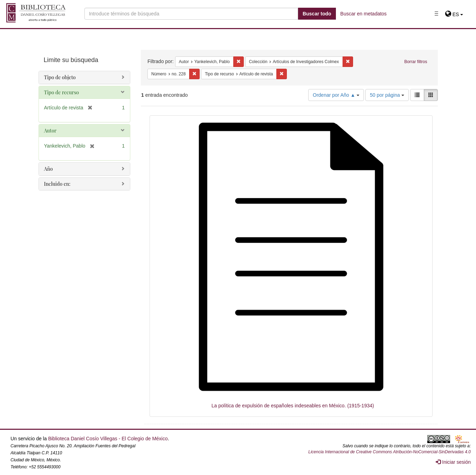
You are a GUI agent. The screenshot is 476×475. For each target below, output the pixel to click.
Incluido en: (57, 184)
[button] (454, 14)
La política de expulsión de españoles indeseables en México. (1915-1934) (293, 406)
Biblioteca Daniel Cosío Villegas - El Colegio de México (108, 439)
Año (49, 169)
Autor (50, 131)
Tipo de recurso (62, 92)
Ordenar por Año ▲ (336, 95)
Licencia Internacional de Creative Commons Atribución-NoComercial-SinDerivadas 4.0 (389, 452)
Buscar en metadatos (364, 14)
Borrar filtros (416, 62)
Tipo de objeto (60, 77)
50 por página (387, 95)
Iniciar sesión (453, 462)
